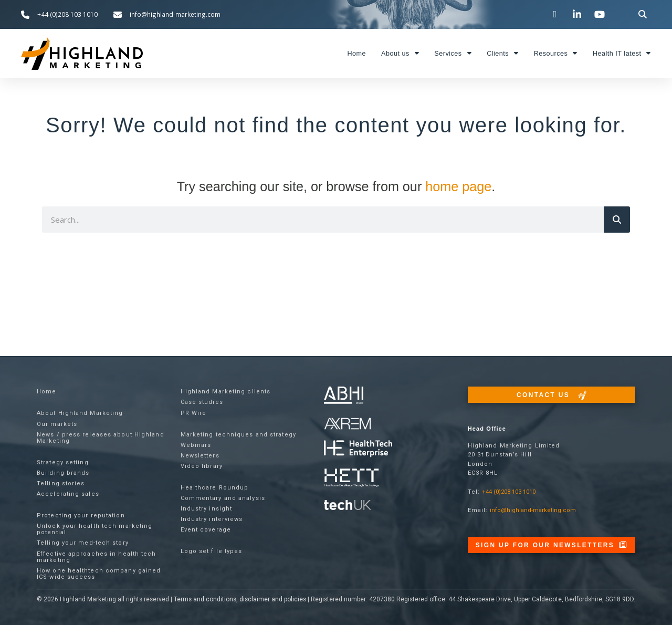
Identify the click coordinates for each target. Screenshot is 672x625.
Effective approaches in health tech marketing (97, 557)
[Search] (617, 220)
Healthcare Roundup (215, 488)
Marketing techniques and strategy (238, 435)
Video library (202, 466)
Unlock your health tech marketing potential (94, 529)
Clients (503, 53)
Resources (556, 53)
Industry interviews (212, 519)
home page (458, 186)
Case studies (202, 402)
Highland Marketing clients (226, 392)
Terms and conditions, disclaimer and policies (240, 599)
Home (356, 54)
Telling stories (61, 483)
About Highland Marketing (80, 413)
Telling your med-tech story (83, 543)
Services (453, 53)
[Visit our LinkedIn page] (579, 14)
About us (400, 53)
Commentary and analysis (223, 498)
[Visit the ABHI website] (344, 395)
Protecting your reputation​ (81, 515)
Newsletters (200, 456)
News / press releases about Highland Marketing (101, 438)
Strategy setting (63, 462)
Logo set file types (212, 551)
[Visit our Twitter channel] (556, 14)
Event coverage (206, 530)
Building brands (63, 473)
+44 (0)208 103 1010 (509, 492)
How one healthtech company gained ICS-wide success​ (99, 574)
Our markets (57, 424)
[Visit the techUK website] (348, 423)
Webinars (196, 445)
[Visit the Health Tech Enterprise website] (358, 449)
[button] (643, 14)
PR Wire (194, 413)
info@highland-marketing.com (533, 510)
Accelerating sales (68, 494)
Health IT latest (622, 53)
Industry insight (207, 509)
